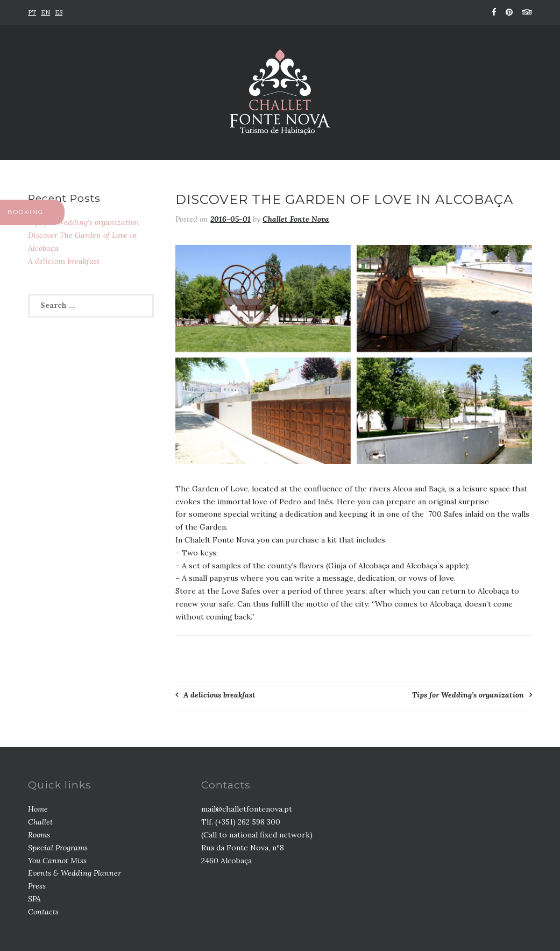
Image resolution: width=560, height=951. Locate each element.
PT (32, 12)
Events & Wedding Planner (75, 873)
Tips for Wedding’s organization (468, 695)
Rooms (39, 835)
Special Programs (58, 848)
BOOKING (26, 212)
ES (59, 12)
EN (45, 12)
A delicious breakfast (219, 695)
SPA (34, 899)
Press (37, 886)
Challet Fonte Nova (296, 219)
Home (38, 809)
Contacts (43, 912)
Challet (40, 822)
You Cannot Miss (57, 861)
